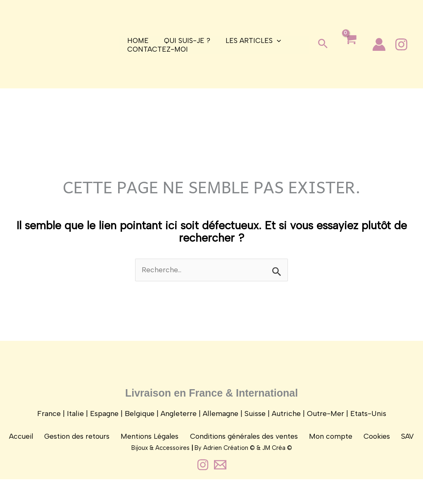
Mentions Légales (152, 444)
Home (137, 40)
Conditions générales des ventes (245, 444)
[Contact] (220, 490)
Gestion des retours (82, 444)
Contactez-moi (157, 49)
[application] (273, 41)
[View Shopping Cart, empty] (350, 46)
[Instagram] (401, 44)
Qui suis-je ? (185, 40)
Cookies (373, 444)
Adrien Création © (229, 473)
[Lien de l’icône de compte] (379, 44)
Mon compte (329, 444)
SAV (401, 444)
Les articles (250, 41)
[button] (323, 44)
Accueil (28, 444)
